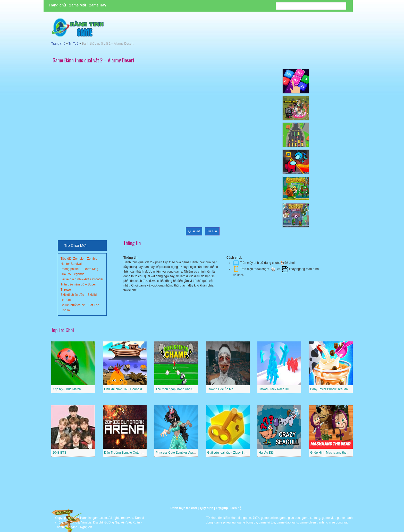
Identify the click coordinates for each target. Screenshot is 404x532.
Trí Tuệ (73, 44)
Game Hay (97, 5)
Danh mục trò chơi (184, 508)
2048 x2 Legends (72, 274)
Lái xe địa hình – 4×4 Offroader (82, 279)
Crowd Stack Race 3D (274, 389)
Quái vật (194, 231)
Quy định (207, 508)
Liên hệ (236, 508)
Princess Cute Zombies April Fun (178, 453)
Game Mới (77, 5)
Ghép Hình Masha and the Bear (332, 453)
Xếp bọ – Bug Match (67, 389)
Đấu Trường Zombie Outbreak (125, 453)
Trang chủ (57, 5)
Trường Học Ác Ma (220, 389)
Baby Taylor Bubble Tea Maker (331, 389)
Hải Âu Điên (267, 453)
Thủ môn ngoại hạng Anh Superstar (180, 389)
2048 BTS (59, 453)
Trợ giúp (222, 508)
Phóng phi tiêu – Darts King (79, 269)
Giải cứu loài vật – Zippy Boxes (229, 453)
